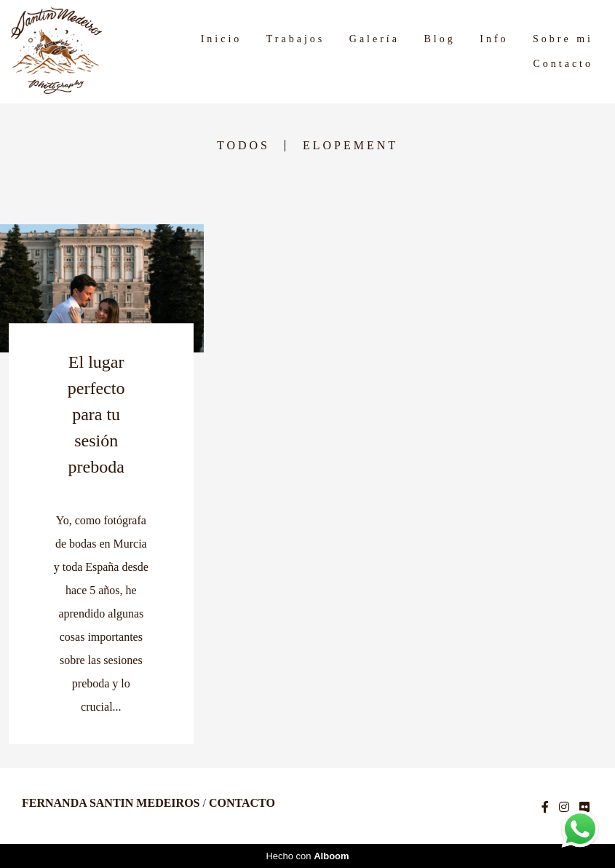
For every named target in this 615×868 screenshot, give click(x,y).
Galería (374, 39)
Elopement (350, 146)
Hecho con (307, 856)
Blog (439, 39)
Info (494, 39)
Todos (243, 146)
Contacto (563, 64)
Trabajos (296, 39)
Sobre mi (563, 39)
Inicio (222, 39)
